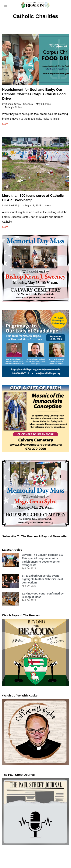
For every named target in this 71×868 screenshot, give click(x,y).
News (48, 206)
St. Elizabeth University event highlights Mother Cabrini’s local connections (42, 579)
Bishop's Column (14, 107)
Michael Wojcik (14, 206)
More (5, 124)
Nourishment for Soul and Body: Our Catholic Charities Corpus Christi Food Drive (34, 94)
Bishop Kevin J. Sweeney (19, 104)
